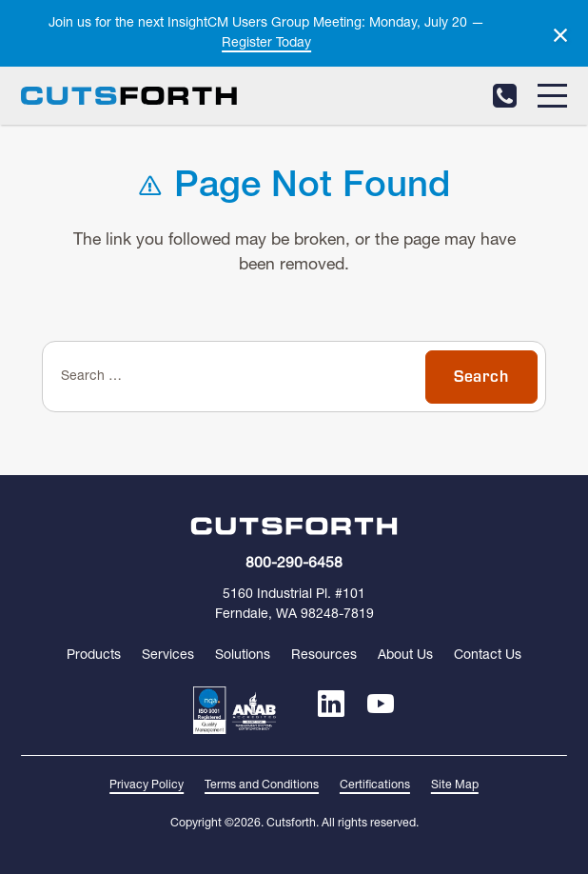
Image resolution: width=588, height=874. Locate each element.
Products (94, 655)
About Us (405, 655)
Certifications (375, 785)
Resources (324, 655)
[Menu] (552, 96)
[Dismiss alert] (560, 35)
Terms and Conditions (262, 785)
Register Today (266, 43)
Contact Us (488, 655)
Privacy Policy (147, 785)
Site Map (455, 785)
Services (168, 655)
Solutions (243, 655)
